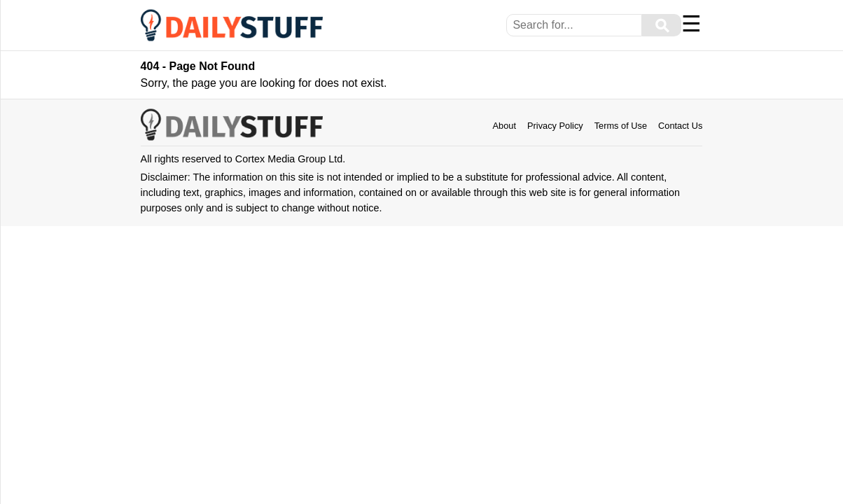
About (504, 126)
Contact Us (680, 126)
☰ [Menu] (691, 24)
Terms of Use (621, 126)
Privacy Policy (555, 126)
